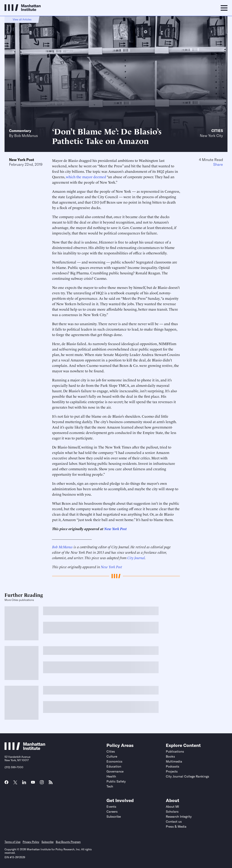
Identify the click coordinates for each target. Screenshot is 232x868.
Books (170, 756)
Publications (175, 751)
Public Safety (116, 781)
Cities (217, 131)
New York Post (22, 160)
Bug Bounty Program (68, 842)
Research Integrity (179, 817)
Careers (112, 812)
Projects (172, 771)
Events (111, 807)
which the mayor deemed (86, 177)
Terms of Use (12, 842)
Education (114, 766)
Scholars (172, 812)
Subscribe (114, 817)
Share (218, 164)
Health (111, 776)
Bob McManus (26, 136)
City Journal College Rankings (187, 776)
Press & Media (176, 827)
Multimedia (174, 761)
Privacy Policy (31, 842)
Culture (112, 756)
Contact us (174, 822)
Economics (114, 761)
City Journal (136, 558)
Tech (110, 786)
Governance (115, 771)
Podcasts (173, 766)
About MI (172, 807)
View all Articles (22, 19)
